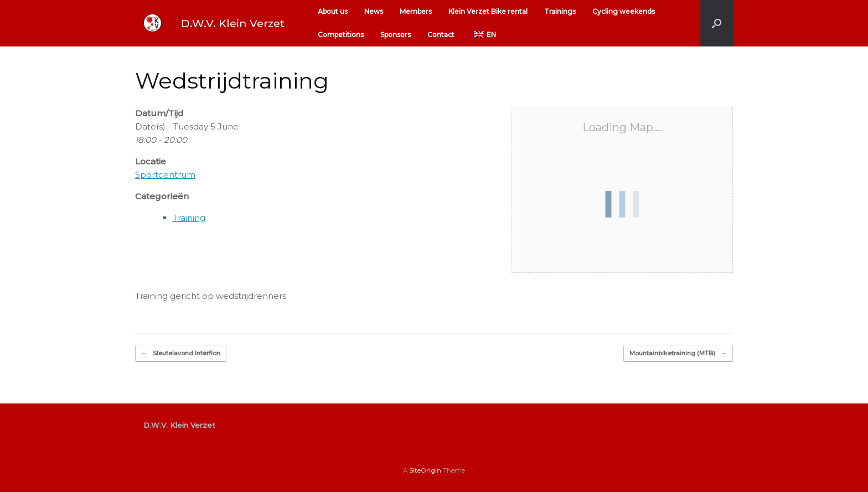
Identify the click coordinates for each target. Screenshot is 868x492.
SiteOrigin (425, 470)
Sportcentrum (165, 175)
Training (189, 218)
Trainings (560, 11)
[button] (717, 23)
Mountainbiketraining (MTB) (678, 353)
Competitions (341, 35)
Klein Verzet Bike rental (488, 11)
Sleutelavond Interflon (181, 353)
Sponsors (396, 35)
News (374, 11)
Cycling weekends (624, 11)
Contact (441, 35)
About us (333, 11)
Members (416, 11)
